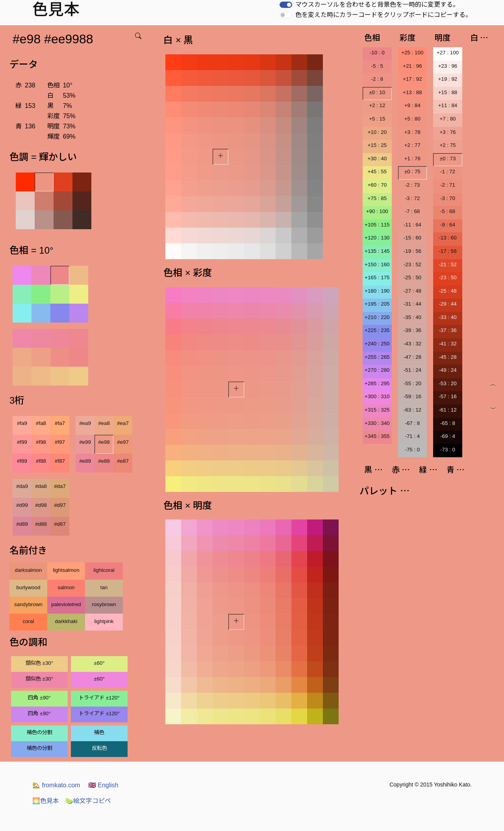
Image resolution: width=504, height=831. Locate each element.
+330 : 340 (377, 423)
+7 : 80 (447, 119)
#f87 (60, 461)
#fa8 (41, 423)
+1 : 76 (412, 159)
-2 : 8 (377, 79)
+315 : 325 (377, 410)
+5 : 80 (412, 119)
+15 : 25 (377, 145)
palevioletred (66, 604)
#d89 (22, 524)
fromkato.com (56, 785)
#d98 (41, 505)
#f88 (41, 461)
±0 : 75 (412, 172)
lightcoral (104, 570)
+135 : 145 (377, 251)
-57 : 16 (447, 396)
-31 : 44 (412, 304)
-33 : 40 (447, 317)
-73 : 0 (448, 450)
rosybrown (104, 604)
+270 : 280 (377, 370)
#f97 (60, 442)
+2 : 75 (447, 145)
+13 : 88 (412, 92)
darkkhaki (66, 621)
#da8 (41, 486)
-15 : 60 (412, 238)
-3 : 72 (412, 198)
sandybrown (28, 604)
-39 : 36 (412, 330)
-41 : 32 (447, 344)
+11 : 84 (448, 105)
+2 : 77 (412, 145)
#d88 (41, 524)
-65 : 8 (448, 423)
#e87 (123, 461)
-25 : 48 (447, 291)
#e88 (104, 461)
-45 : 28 (447, 357)
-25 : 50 (412, 277)
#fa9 (22, 423)
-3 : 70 (448, 198)
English (103, 785)
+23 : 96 (448, 66)
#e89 (85, 461)
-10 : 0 (377, 53)
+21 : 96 (412, 66)
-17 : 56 (447, 251)
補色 (99, 732)
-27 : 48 (412, 291)
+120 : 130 (377, 238)
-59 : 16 (412, 396)
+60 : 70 (377, 185)
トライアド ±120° (99, 698)
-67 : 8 (412, 423)
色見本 (46, 801)
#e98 (104, 442)
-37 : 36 (447, 330)
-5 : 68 (448, 211)
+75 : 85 (377, 198)
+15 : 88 (448, 92)
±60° (99, 663)
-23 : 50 (447, 277)
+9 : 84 (412, 105)
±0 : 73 (448, 159)
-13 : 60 (447, 238)
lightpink (104, 621)
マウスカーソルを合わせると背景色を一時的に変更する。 (377, 5)
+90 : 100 (377, 211)
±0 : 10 (377, 92)
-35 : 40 (412, 317)
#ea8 (104, 423)
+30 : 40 (377, 159)
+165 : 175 (377, 277)
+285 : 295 (377, 383)
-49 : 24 (447, 370)
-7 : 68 (412, 211)
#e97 (123, 442)
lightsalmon (66, 570)
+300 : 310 (377, 396)
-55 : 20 (412, 383)
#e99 (85, 442)
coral (29, 621)
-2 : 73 (412, 185)
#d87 (60, 524)
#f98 (41, 442)
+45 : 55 (377, 172)
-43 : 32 (412, 344)
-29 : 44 (447, 304)
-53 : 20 (447, 383)
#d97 (60, 505)
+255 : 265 (377, 357)
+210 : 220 (377, 317)
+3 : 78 (412, 132)
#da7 (60, 486)
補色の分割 (40, 732)
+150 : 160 (377, 264)
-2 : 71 (448, 185)
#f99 (22, 442)
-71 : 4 (412, 436)
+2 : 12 (377, 105)
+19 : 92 (448, 79)
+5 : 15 (377, 119)
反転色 (99, 748)
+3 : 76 (447, 132)
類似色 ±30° (39, 663)
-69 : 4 (448, 436)
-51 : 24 (412, 370)
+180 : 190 (377, 291)
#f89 (22, 461)
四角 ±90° (39, 698)
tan (104, 587)
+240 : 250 (377, 344)
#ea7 (123, 423)
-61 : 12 (447, 410)
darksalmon (29, 570)
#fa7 (60, 423)
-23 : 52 (412, 264)
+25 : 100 (412, 53)
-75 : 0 (412, 450)
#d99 (22, 505)
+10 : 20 (377, 132)
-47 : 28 (412, 357)
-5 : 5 (377, 66)
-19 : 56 (412, 251)
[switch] (286, 5)
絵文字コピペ (88, 801)
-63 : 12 (412, 410)
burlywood (29, 587)
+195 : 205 (377, 304)
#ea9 (85, 423)
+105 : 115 (377, 225)
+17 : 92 (412, 79)
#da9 (22, 486)
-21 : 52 (447, 264)
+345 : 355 (377, 436)
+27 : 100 (448, 53)
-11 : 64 (412, 225)
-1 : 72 (448, 172)
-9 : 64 (448, 225)
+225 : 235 (377, 330)
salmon (66, 587)
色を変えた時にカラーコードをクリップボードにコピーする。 (384, 15)
